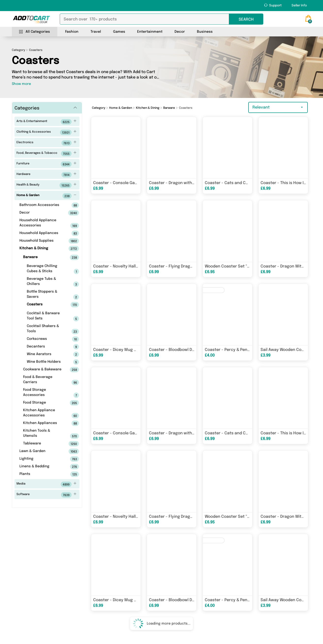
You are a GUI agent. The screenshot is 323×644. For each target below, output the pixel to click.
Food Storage (43, 403)
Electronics (47, 143)
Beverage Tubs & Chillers (45, 282)
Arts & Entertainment (47, 122)
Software (47, 495)
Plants (42, 474)
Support (273, 5)
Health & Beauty (47, 185)
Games (119, 32)
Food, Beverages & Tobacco (47, 154)
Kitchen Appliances (43, 423)
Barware (43, 257)
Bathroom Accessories (42, 205)
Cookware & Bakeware (43, 370)
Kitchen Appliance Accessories (43, 413)
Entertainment (150, 32)
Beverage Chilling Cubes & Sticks (45, 269)
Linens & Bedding (42, 467)
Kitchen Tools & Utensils (43, 434)
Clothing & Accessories (47, 132)
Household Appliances (42, 233)
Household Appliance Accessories (42, 223)
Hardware (47, 175)
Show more (21, 84)
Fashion (72, 32)
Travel (96, 32)
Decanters (45, 347)
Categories (27, 108)
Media (47, 484)
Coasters (45, 305)
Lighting (42, 459)
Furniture (47, 164)
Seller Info (299, 6)
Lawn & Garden (42, 451)
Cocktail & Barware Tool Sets (45, 316)
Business (205, 32)
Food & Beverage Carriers (43, 380)
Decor (180, 32)
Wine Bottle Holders (45, 362)
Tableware (43, 444)
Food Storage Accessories (43, 393)
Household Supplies (42, 241)
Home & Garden (47, 196)
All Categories (35, 32)
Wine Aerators (45, 354)
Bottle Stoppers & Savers (45, 295)
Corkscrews (45, 339)
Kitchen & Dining (42, 249)
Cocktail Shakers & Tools (45, 329)
